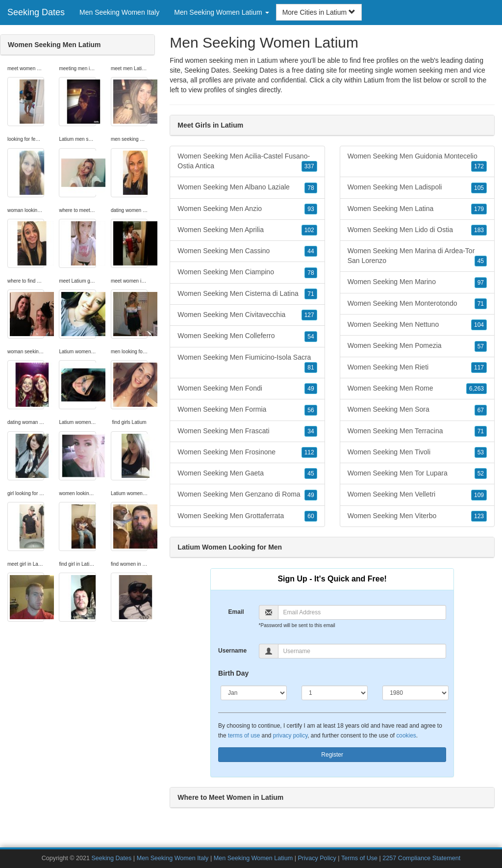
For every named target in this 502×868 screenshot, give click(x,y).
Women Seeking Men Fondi (247, 389)
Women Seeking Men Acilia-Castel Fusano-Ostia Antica (247, 162)
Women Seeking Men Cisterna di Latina (247, 294)
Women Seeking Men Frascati (247, 431)
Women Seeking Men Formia (247, 410)
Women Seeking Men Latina (417, 209)
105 (479, 188)
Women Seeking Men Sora (417, 410)
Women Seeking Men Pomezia (417, 346)
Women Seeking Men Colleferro (247, 336)
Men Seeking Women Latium (253, 858)
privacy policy (290, 736)
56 (311, 410)
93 (311, 209)
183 (479, 230)
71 (311, 294)
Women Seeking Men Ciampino (247, 272)
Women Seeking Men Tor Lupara (417, 473)
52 (481, 473)
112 (309, 452)
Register (332, 755)
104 (479, 325)
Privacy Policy (317, 858)
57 (481, 346)
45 (311, 473)
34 (311, 431)
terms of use (244, 736)
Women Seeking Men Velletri (417, 495)
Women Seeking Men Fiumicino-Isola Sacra (247, 363)
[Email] (362, 612)
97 (481, 283)
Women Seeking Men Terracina (417, 431)
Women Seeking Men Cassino (247, 251)
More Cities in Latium (319, 12)
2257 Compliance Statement (421, 858)
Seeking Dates (36, 12)
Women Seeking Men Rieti (417, 368)
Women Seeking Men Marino (417, 282)
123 (479, 516)
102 (309, 230)
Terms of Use (359, 858)
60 (311, 516)
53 (481, 452)
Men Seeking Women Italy (119, 12)
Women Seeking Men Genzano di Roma (247, 495)
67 (481, 410)
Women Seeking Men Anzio (247, 209)
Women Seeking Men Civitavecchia (247, 315)
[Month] (254, 693)
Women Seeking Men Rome (417, 389)
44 (311, 251)
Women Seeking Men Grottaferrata (247, 516)
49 (311, 389)
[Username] (362, 651)
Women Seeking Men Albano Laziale (247, 187)
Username (232, 651)
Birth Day (233, 673)
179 (479, 209)
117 (479, 368)
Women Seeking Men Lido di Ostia (417, 230)
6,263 (477, 389)
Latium (374, 80)
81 (311, 368)
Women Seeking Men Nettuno (417, 325)
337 (309, 166)
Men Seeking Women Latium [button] (221, 12)
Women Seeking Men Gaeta (247, 473)
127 (309, 315)
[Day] (335, 693)
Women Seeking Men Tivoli (417, 452)
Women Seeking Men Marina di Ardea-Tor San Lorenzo (417, 257)
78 (311, 188)
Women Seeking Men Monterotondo (417, 304)
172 (479, 166)
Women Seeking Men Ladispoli (417, 187)
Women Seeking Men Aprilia (247, 230)
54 (311, 337)
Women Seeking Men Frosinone (247, 452)
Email (236, 612)
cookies (406, 736)
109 (479, 495)
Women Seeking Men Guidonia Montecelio (417, 162)
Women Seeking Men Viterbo (417, 516)
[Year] (415, 693)
